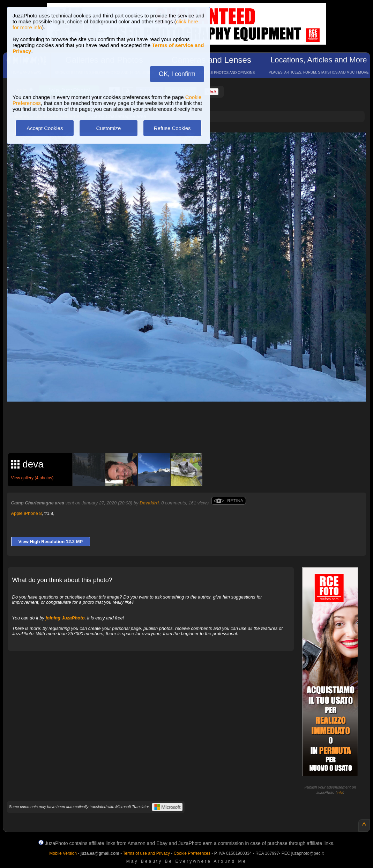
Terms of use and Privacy (146, 853)
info (340, 792)
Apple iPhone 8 (27, 513)
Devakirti (149, 503)
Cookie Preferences (192, 853)
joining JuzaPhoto (65, 618)
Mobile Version (63, 853)
